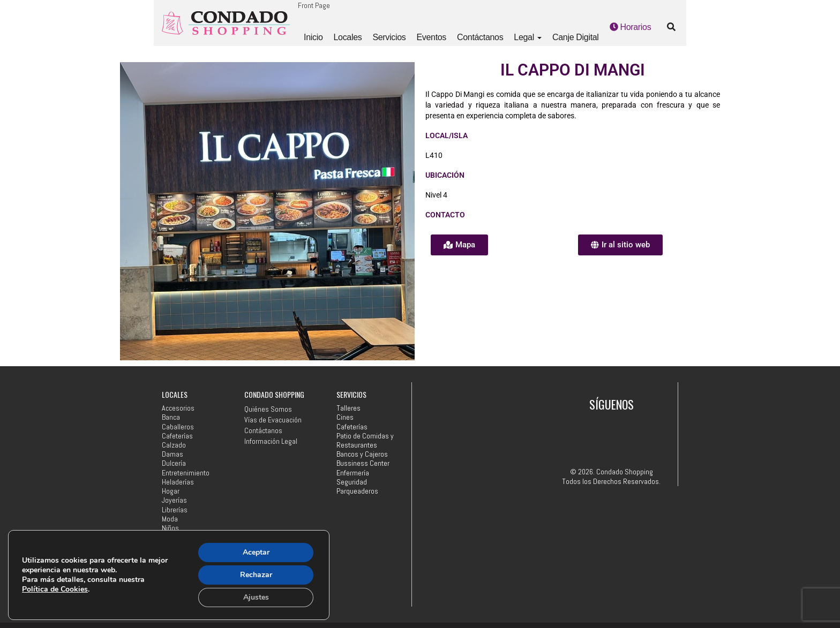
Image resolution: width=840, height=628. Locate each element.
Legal (528, 37)
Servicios (389, 37)
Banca (171, 417)
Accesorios (178, 408)
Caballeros (178, 427)
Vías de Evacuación (273, 420)
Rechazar (256, 575)
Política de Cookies (55, 589)
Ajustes (256, 597)
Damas (172, 454)
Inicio (313, 37)
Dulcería (174, 463)
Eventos (431, 37)
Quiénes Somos (268, 409)
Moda (170, 519)
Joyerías (174, 500)
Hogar (171, 491)
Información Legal (271, 441)
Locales (347, 37)
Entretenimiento (186, 473)
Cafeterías (177, 436)
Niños (170, 528)
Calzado (174, 445)
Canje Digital (576, 37)
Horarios (631, 27)
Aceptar (256, 552)
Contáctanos (480, 37)
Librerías (175, 510)
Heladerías (178, 482)
